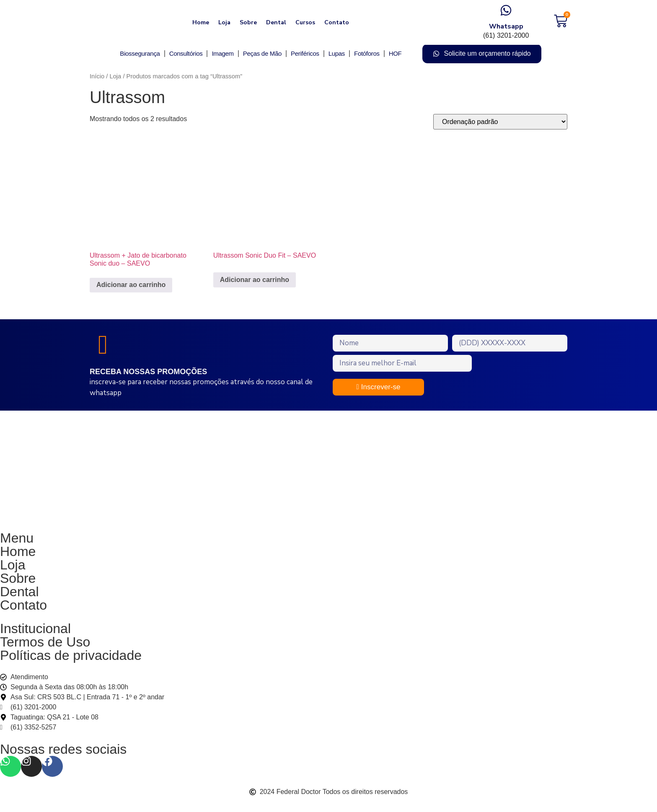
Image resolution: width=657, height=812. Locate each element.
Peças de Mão (262, 53)
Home (201, 22)
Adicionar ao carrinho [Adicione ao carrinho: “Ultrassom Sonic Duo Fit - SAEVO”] (255, 280)
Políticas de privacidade (71, 660)
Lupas (337, 53)
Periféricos (305, 53)
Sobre (248, 22)
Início (97, 76)
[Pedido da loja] (500, 122)
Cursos (305, 22)
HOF (395, 53)
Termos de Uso (45, 647)
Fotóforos (367, 53)
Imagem (222, 53)
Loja (224, 22)
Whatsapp (506, 26)
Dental (276, 22)
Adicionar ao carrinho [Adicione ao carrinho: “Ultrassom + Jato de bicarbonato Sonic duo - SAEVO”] (131, 285)
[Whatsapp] (506, 10)
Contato (337, 22)
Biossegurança (140, 53)
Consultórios (186, 53)
